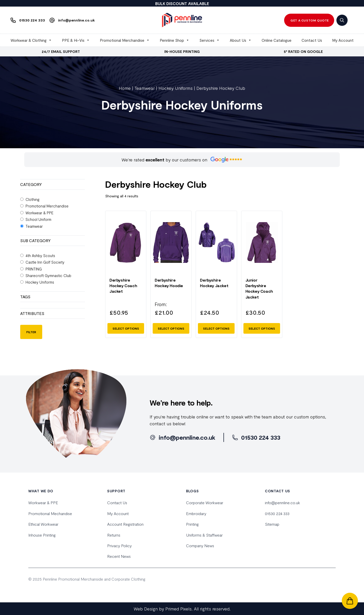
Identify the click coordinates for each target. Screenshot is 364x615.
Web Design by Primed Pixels (163, 609)
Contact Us (312, 40)
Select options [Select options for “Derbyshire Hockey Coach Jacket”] (126, 328)
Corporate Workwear (205, 503)
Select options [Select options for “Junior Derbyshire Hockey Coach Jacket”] (262, 328)
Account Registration (125, 524)
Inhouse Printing (42, 535)
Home (125, 88)
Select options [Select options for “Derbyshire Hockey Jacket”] (216, 328)
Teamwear (145, 88)
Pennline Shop (175, 40)
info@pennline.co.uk (282, 503)
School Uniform (38, 219)
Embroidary (196, 513)
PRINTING (34, 269)
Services (210, 40)
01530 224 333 (277, 513)
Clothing (32, 199)
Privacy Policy (119, 546)
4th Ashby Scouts (40, 256)
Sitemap (272, 524)
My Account (343, 40)
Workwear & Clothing (31, 40)
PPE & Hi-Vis (76, 40)
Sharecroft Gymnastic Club (48, 275)
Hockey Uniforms (176, 88)
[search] (342, 20)
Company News (200, 546)
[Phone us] (27, 20)
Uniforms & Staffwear (204, 535)
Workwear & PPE (39, 213)
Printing (192, 524)
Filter (31, 332)
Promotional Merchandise (125, 40)
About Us (241, 40)
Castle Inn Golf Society (45, 262)
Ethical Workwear (43, 524)
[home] (182, 20)
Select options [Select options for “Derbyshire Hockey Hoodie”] (171, 328)
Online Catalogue (277, 40)
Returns (114, 535)
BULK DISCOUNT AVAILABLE (182, 3)
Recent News (119, 556)
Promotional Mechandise (50, 513)
